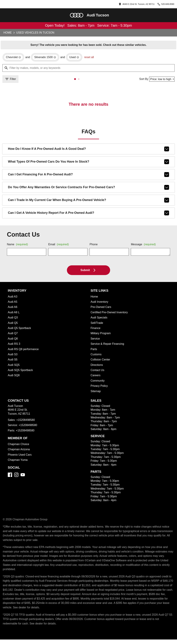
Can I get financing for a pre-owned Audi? (88, 176)
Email (59, 246)
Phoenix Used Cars (20, 456)
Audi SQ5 (14, 366)
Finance (96, 329)
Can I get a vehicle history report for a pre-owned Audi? (88, 214)
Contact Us (98, 371)
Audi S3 (13, 355)
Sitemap (96, 392)
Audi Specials (99, 319)
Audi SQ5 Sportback (21, 371)
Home (7, 33)
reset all (92, 58)
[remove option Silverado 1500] (47, 58)
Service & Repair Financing (108, 345)
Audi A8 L (14, 313)
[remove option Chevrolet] (14, 58)
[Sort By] (161, 80)
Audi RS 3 (14, 345)
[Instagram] (16, 476)
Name (18, 246)
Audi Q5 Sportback (20, 329)
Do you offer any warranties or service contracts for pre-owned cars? (88, 188)
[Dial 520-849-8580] (163, 4)
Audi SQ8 (14, 376)
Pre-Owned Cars (101, 308)
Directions (97, 366)
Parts (94, 350)
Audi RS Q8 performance (24, 350)
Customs (96, 355)
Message (144, 246)
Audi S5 (13, 361)
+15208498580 (27, 421)
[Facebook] (10, 476)
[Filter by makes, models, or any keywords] (88, 69)
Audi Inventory (100, 303)
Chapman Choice (19, 445)
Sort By (142, 80)
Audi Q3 (13, 319)
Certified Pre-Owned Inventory (111, 313)
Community (98, 382)
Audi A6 (13, 308)
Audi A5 (13, 303)
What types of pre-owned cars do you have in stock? (88, 163)
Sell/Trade (97, 324)
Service (95, 340)
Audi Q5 (13, 324)
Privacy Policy (99, 387)
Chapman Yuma (18, 461)
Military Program (101, 334)
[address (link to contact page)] (124, 4)
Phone (94, 246)
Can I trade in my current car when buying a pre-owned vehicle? (88, 201)
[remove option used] (77, 58)
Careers (96, 376)
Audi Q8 (13, 340)
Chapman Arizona (19, 450)
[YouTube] (23, 476)
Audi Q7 (13, 334)
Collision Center (101, 361)
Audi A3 (13, 298)
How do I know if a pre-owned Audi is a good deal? (88, 150)
